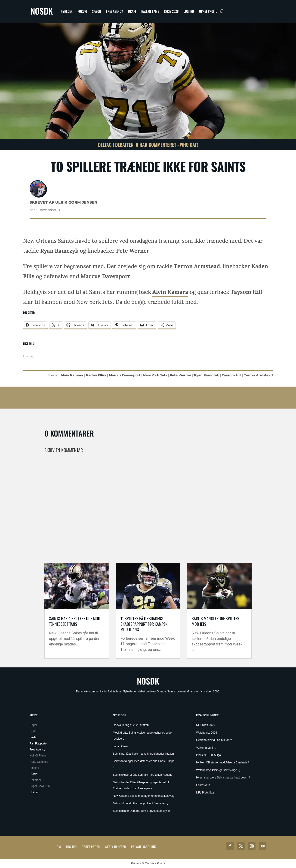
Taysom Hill (231, 375)
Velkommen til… (206, 748)
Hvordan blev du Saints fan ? (214, 740)
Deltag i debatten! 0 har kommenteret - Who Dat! (148, 145)
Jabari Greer (121, 746)
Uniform (34, 792)
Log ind (189, 11)
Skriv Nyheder (116, 847)
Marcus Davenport (125, 375)
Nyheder (67, 11)
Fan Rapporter (39, 744)
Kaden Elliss (96, 375)
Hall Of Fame (150, 11)
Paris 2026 (171, 11)
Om (59, 847)
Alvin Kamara (170, 292)
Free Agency (115, 11)
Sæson (97, 11)
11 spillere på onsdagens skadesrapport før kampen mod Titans (144, 624)
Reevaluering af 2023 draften (131, 725)
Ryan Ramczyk (207, 375)
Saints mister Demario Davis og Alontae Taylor (141, 811)
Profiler (34, 774)
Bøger (33, 725)
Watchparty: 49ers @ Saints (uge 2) (218, 770)
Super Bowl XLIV (40, 786)
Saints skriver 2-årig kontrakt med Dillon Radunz (143, 775)
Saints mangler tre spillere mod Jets (216, 621)
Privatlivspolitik (143, 847)
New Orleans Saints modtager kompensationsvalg (144, 796)
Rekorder (35, 780)
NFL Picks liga (205, 793)
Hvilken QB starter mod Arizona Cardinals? (222, 763)
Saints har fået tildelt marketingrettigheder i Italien (143, 754)
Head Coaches (39, 762)
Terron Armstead (258, 375)
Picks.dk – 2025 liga (208, 755)
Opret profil (208, 11)
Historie (34, 768)
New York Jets (155, 375)
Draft (132, 11)
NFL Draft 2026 (206, 725)
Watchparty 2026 (207, 733)
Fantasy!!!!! (203, 785)
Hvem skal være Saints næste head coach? (223, 778)
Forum (82, 11)
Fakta (33, 737)
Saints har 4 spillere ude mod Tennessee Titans (75, 621)
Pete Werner (180, 375)
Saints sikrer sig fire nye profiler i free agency (140, 803)
